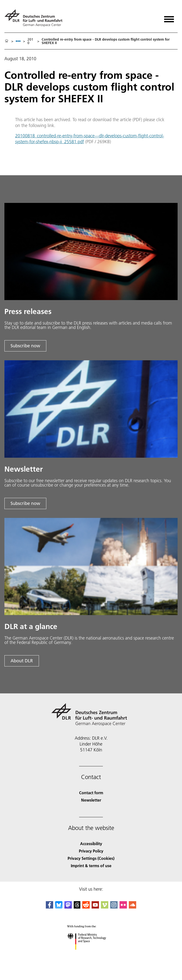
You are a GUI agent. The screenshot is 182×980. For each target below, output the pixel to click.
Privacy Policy (91, 851)
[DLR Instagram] (114, 907)
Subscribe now (25, 346)
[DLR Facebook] (49, 907)
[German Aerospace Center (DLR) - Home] (35, 18)
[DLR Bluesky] (59, 907)
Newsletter (91, 800)
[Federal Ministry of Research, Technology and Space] (91, 954)
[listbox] (18, 41)
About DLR (22, 661)
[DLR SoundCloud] (133, 907)
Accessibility (91, 844)
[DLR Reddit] (86, 907)
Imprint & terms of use (91, 866)
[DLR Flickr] (123, 907)
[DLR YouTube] (95, 907)
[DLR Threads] (77, 907)
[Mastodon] (68, 907)
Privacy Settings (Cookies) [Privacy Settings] (91, 858)
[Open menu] (169, 17)
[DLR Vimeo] (105, 907)
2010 (30, 41)
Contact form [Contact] (91, 793)
